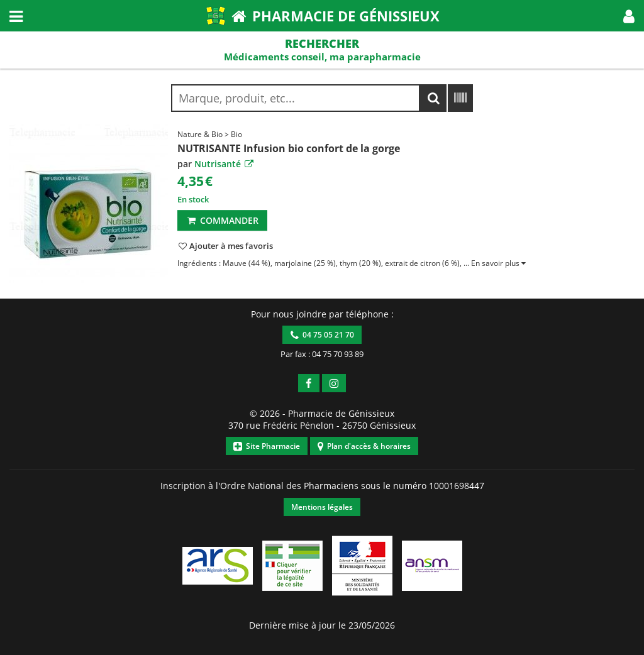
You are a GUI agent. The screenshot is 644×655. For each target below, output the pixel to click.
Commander (222, 220)
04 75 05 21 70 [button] (322, 335)
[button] (629, 16)
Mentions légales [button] (322, 507)
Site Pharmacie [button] (267, 446)
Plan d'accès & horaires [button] (364, 446)
